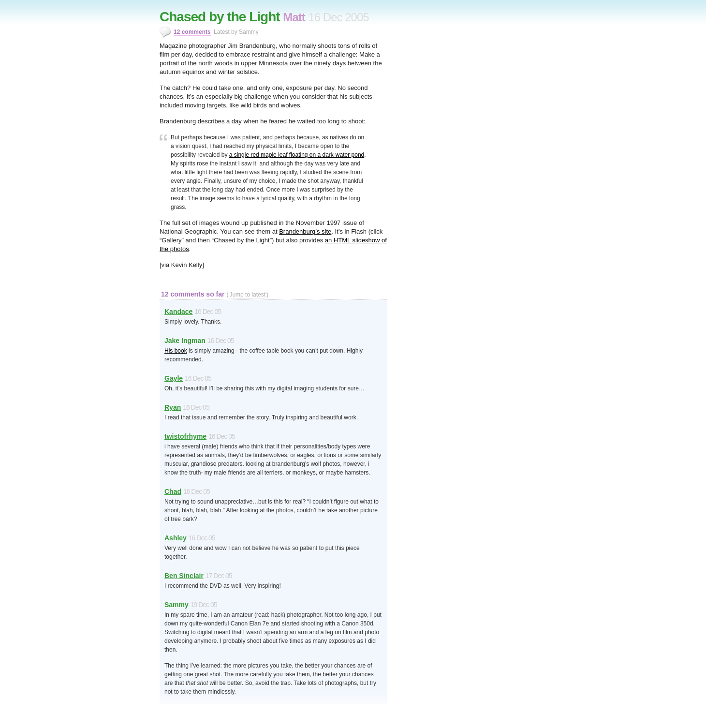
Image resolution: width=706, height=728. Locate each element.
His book (176, 351)
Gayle (174, 378)
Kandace (178, 312)
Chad (173, 491)
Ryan (173, 407)
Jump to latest (247, 295)
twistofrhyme (185, 436)
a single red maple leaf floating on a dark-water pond (297, 155)
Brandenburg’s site (305, 231)
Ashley (176, 538)
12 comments (192, 32)
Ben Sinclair (184, 576)
